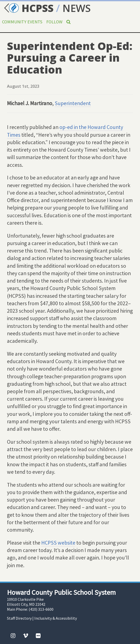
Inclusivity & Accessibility (56, 618)
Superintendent (73, 103)
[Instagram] (13, 636)
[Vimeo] (26, 636)
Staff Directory (19, 618)
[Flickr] (38, 636)
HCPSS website (58, 543)
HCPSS (28, 8)
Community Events (22, 22)
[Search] (69, 22)
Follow (54, 22)
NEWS (77, 8)
